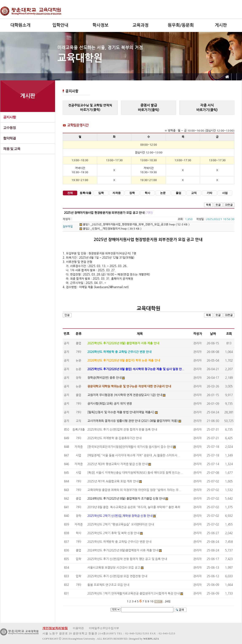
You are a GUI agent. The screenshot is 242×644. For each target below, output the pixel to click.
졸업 (178, 193)
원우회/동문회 (181, 25)
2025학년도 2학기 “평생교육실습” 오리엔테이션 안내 (121, 524)
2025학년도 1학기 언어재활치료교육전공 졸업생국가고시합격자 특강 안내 (133, 593)
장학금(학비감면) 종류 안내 (104, 378)
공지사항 (9, 117)
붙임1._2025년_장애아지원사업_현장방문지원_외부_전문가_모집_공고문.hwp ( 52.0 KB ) (135, 224)
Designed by (144, 639)
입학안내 (60, 25)
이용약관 (78, 628)
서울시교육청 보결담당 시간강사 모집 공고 (114, 568)
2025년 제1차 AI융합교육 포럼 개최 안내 (113, 481)
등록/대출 (86, 193)
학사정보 (100, 25)
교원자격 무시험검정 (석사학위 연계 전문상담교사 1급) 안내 (125, 395)
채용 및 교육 (12, 149)
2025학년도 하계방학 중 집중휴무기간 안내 (114, 438)
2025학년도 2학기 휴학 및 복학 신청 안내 (113, 533)
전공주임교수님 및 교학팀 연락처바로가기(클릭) (90, 108)
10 (152, 601)
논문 (163, 193)
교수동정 (9, 128)
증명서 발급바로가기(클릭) (149, 108)
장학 (132, 193)
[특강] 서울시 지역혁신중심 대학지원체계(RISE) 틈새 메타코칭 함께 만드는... (135, 473)
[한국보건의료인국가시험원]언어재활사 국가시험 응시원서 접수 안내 (130, 447)
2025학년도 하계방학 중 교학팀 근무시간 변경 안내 (119, 542)
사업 (225, 193)
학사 (147, 193)
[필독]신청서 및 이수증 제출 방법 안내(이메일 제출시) (121, 412)
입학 (101, 193)
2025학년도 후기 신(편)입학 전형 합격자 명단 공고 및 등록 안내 (127, 559)
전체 (70, 193)
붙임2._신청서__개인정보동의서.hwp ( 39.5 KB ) (110, 229)
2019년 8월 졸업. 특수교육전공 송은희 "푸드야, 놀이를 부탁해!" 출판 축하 (134, 507)
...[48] (166, 601)
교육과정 (141, 25)
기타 (210, 193)
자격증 (117, 193)
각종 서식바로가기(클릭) (207, 108)
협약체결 (9, 138)
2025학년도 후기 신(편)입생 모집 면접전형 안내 (117, 576)
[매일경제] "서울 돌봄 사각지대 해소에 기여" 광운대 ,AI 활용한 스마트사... (134, 455)
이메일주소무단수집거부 (104, 628)
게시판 (221, 25)
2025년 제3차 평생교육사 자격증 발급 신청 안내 (117, 464)
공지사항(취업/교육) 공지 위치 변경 (110, 404)
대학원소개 (20, 25)
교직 (194, 193)
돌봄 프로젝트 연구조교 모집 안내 (108, 585)
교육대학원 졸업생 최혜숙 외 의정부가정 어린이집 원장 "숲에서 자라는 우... (134, 490)
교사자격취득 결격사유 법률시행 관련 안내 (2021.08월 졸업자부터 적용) (132, 421)
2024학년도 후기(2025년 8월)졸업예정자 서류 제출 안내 (123, 550)
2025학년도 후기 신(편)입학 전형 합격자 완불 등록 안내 (122, 430)
